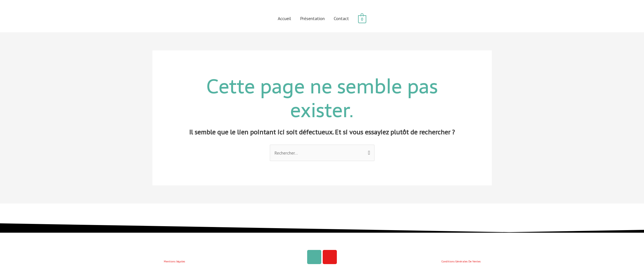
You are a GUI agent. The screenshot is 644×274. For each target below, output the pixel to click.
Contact (341, 18)
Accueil (284, 18)
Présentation (312, 18)
